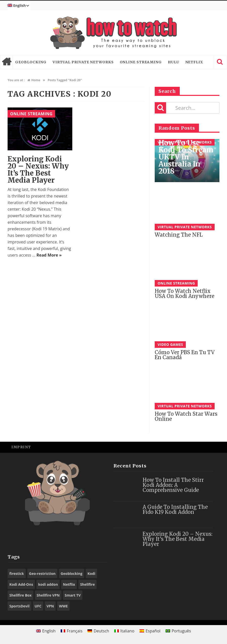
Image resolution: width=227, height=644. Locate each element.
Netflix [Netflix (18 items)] (69, 584)
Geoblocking (31, 62)
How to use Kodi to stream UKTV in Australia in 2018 (186, 157)
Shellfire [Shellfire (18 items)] (87, 584)
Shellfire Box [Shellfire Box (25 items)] (20, 595)
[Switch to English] (46, 631)
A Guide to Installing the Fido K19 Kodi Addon (175, 509)
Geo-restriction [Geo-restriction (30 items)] (42, 573)
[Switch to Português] (178, 631)
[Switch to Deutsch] (98, 631)
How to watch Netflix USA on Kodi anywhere (185, 293)
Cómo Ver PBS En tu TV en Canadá (185, 355)
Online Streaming (141, 62)
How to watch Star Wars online (186, 416)
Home (6, 62)
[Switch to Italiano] (124, 631)
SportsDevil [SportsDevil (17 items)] (19, 606)
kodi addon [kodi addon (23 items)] (48, 584)
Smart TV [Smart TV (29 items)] (73, 595)
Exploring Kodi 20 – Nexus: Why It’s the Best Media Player (38, 170)
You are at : (16, 80)
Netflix (194, 62)
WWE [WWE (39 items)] (63, 606)
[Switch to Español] (150, 631)
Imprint (21, 447)
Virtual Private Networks (83, 62)
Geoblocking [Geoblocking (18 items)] (72, 573)
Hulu (174, 62)
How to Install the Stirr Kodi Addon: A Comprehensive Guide (173, 485)
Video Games (170, 344)
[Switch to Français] (72, 631)
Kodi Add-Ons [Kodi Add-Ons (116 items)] (21, 584)
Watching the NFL (179, 235)
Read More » (49, 255)
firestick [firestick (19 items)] (17, 573)
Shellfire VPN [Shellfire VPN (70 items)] (48, 595)
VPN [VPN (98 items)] (50, 606)
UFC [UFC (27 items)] (38, 606)
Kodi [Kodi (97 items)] (91, 573)
